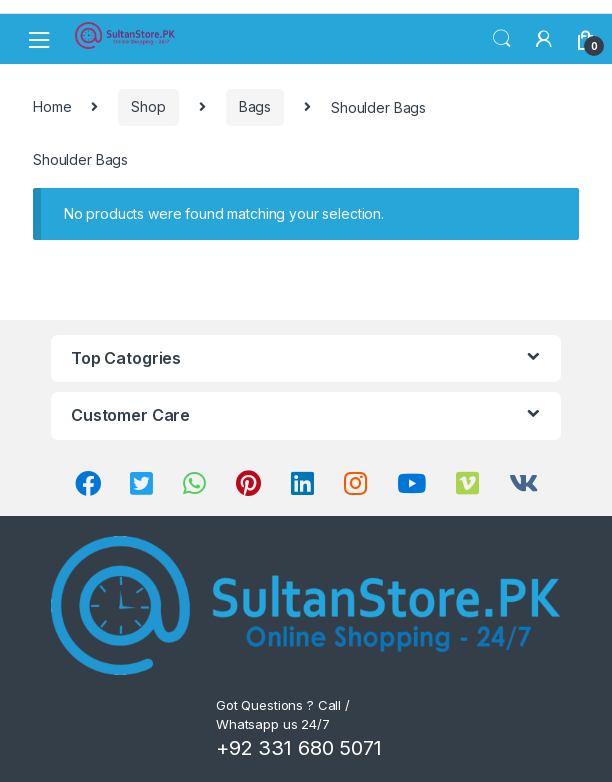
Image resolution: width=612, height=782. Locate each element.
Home (52, 106)
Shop (148, 106)
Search (502, 39)
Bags (255, 106)
